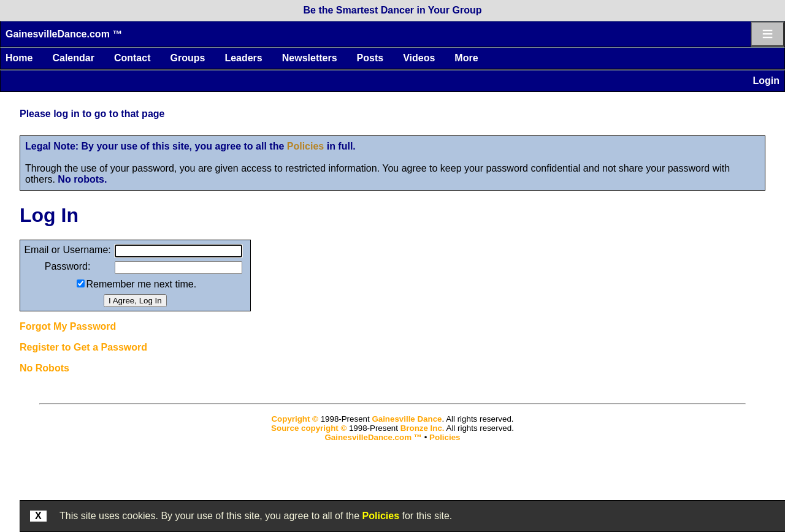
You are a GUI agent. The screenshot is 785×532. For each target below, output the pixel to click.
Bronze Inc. (423, 428)
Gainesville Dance (407, 419)
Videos (419, 58)
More (466, 58)
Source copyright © (309, 428)
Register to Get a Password (83, 347)
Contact (132, 58)
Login (766, 81)
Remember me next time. (142, 284)
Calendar (73, 58)
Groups (187, 58)
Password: (68, 266)
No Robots (44, 368)
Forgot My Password (68, 326)
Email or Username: (67, 250)
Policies (305, 146)
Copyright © (294, 419)
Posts (370, 58)
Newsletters (310, 58)
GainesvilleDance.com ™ (64, 34)
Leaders (243, 58)
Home (19, 58)
